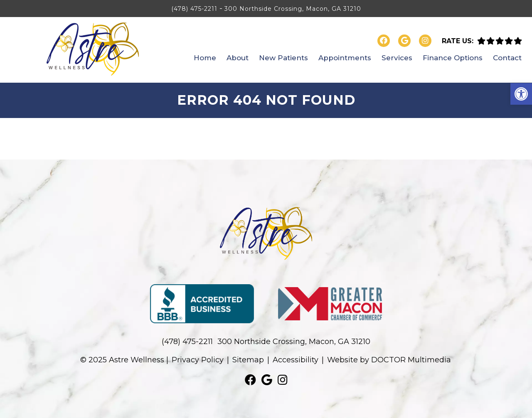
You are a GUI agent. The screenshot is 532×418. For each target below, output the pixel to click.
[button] (521, 94)
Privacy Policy (198, 360)
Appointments (345, 58)
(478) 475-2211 (194, 9)
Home (205, 58)
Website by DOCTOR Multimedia (389, 360)
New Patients (283, 58)
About (238, 58)
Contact (507, 58)
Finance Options (453, 58)
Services (397, 58)
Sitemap (248, 360)
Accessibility (296, 360)
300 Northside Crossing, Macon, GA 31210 (293, 9)
